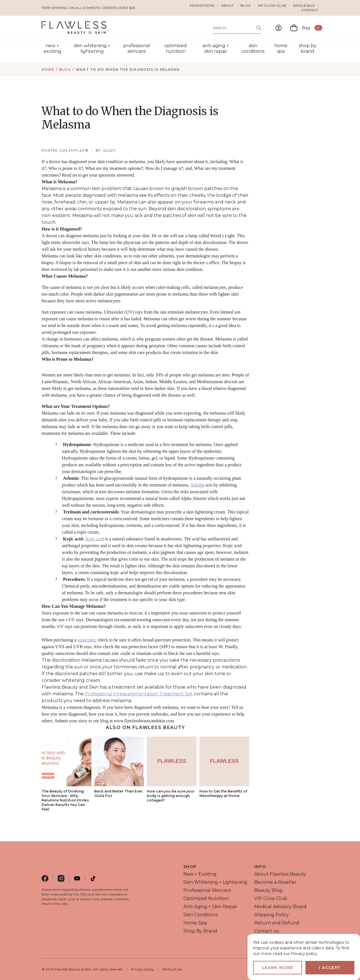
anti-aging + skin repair (216, 48)
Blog (246, 5)
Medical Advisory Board (280, 907)
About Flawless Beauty (280, 874)
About (227, 5)
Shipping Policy (272, 915)
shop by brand (308, 48)
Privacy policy (142, 969)
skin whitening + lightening (92, 48)
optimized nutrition (175, 48)
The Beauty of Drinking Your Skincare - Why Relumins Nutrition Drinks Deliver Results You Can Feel (65, 800)
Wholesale (304, 5)
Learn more (278, 968)
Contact (310, 10)
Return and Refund (277, 923)
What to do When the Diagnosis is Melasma (128, 69)
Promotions (202, 5)
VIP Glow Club (272, 5)
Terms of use (172, 969)
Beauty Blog (268, 890)
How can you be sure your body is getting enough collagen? (171, 796)
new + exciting (52, 48)
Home (48, 69)
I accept (330, 968)
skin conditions (253, 48)
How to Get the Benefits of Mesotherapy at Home (223, 793)
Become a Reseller (275, 882)
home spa (281, 48)
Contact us (266, 931)
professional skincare (137, 48)
